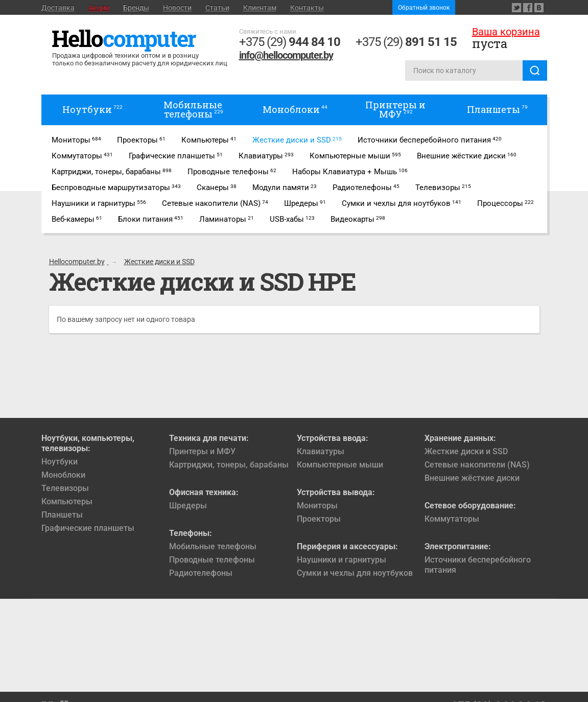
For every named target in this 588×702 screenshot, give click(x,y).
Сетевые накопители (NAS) (477, 465)
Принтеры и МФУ (202, 451)
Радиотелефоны (201, 573)
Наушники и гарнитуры (342, 560)
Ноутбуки (60, 462)
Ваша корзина (506, 32)
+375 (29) (290, 42)
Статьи (217, 8)
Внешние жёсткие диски (472, 478)
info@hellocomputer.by (286, 55)
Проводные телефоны (212, 560)
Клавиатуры (321, 451)
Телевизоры (65, 488)
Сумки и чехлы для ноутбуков (355, 573)
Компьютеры (67, 501)
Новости (177, 8)
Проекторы (319, 519)
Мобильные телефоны (213, 546)
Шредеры (188, 506)
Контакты (307, 8)
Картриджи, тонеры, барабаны (229, 465)
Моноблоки (63, 475)
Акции (99, 8)
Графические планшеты (88, 528)
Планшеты (62, 515)
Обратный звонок (424, 8)
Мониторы (317, 506)
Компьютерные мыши (340, 465)
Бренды (136, 8)
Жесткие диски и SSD (466, 451)
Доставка (58, 8)
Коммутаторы (452, 519)
